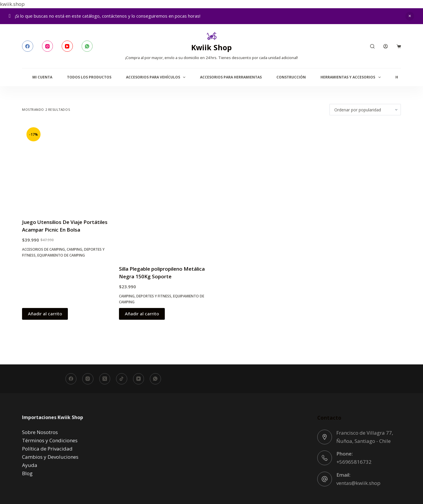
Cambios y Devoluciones (50, 457)
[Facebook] (28, 46)
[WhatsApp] (87, 46)
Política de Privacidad (47, 449)
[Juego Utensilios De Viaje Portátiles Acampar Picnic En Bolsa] (66, 167)
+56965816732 (354, 462)
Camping (74, 249)
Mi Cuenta (42, 77)
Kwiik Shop (211, 47)
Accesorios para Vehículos (157, 77)
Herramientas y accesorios (352, 77)
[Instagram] (48, 46)
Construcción (291, 77)
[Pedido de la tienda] (365, 110)
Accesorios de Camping (43, 249)
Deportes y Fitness (154, 296)
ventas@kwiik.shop (358, 483)
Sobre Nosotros (40, 432)
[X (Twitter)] (105, 379)
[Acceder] (386, 46)
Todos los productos (89, 77)
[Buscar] (372, 46)
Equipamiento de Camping (61, 255)
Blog (27, 473)
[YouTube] (67, 46)
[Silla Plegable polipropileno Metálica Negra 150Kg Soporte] (163, 190)
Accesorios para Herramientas (231, 77)
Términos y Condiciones (50, 440)
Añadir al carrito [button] (45, 314)
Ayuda (30, 465)
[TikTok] (122, 379)
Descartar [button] (410, 16)
